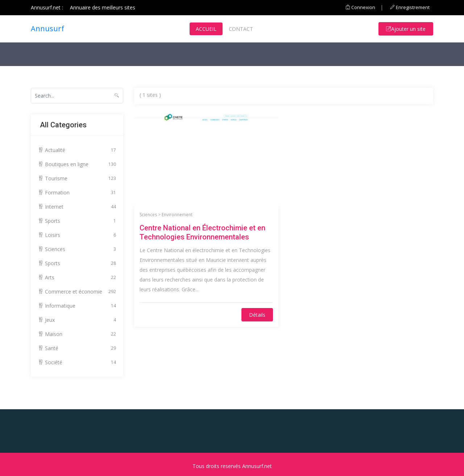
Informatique (77, 306)
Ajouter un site (406, 29)
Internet (77, 207)
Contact (241, 29)
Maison (77, 334)
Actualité (77, 150)
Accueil (206, 29)
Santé (77, 348)
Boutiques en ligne (77, 164)
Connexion (360, 7)
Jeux (77, 320)
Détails (257, 315)
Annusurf (47, 28)
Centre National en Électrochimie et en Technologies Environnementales (202, 232)
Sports (77, 221)
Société (77, 362)
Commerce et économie (77, 292)
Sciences (77, 249)
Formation (77, 192)
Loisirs (77, 235)
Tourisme (77, 178)
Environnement (177, 215)
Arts (77, 277)
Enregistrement (410, 7)
